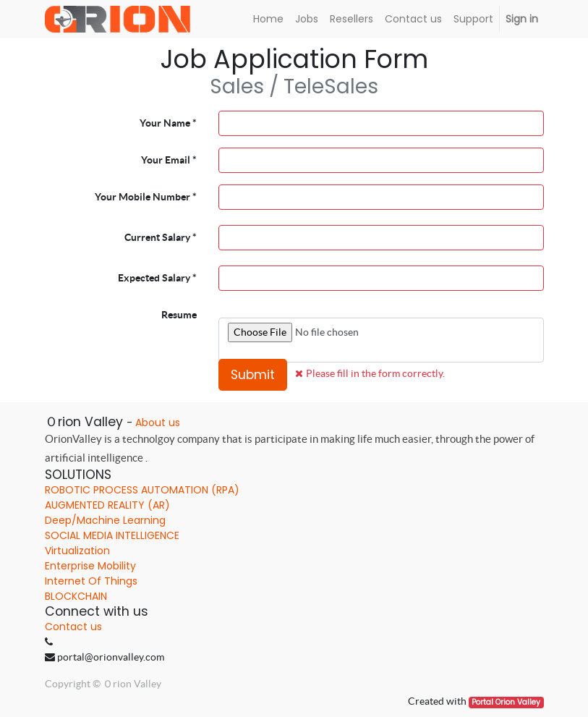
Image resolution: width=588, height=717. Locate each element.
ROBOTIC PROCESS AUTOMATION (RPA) (142, 490)
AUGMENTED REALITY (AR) (107, 505)
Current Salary (157, 237)
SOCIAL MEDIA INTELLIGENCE (112, 535)
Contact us (73, 627)
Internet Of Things (91, 581)
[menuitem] (268, 19)
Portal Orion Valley (506, 702)
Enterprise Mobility (90, 566)
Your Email (166, 160)
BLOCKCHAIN (76, 596)
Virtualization (77, 551)
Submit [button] (253, 375)
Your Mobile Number (142, 197)
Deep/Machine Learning (105, 520)
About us (158, 423)
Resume (179, 315)
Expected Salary (154, 278)
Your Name (165, 123)
